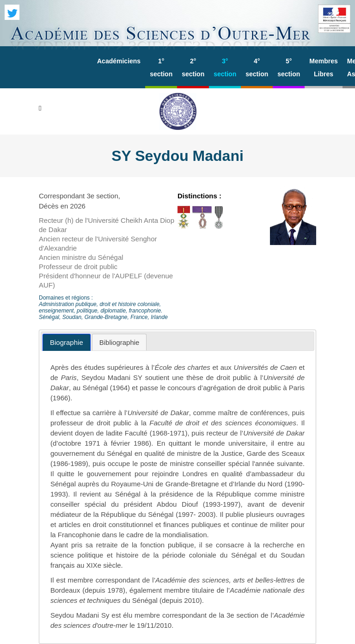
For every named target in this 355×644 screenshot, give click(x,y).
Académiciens (119, 61)
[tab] (67, 342)
